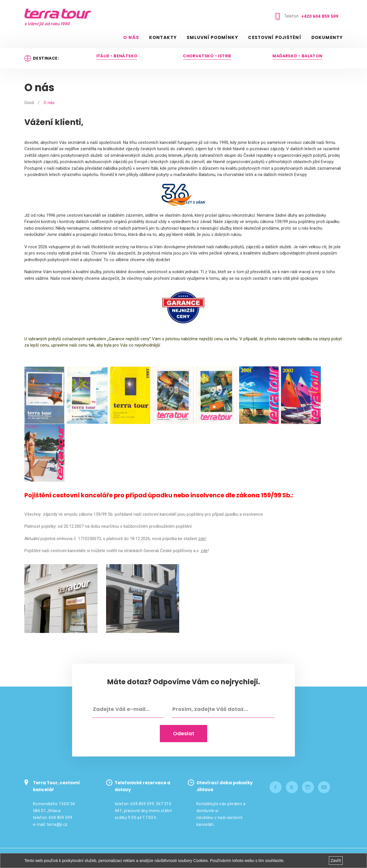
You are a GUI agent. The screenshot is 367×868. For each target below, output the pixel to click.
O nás (131, 37)
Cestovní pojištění (275, 37)
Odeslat (184, 733)
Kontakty (163, 37)
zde (204, 551)
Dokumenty (327, 37)
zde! (202, 539)
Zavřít (336, 861)
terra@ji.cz (57, 824)
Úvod (29, 103)
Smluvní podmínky (212, 37)
